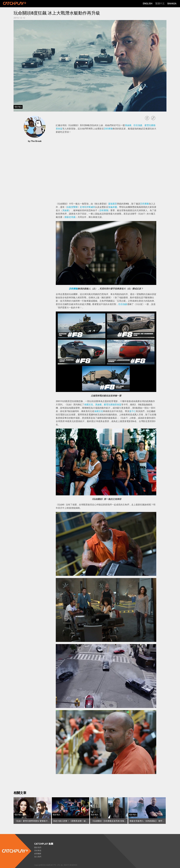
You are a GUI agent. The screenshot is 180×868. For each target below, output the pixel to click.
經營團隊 (38, 854)
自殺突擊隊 (72, 207)
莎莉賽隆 (108, 129)
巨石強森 (138, 125)
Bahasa (172, 4)
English (148, 4)
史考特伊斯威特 (87, 207)
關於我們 (38, 848)
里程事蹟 (38, 851)
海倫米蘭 (113, 207)
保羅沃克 (89, 405)
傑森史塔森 (70, 217)
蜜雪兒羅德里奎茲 (113, 405)
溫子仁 (132, 411)
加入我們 (38, 857)
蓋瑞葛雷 (113, 204)
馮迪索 (128, 125)
